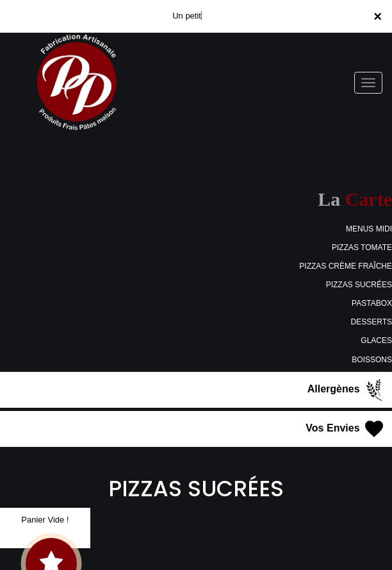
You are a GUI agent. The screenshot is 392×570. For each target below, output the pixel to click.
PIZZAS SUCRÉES (359, 285)
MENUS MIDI (369, 229)
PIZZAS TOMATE (362, 247)
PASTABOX (372, 303)
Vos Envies (346, 429)
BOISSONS (372, 360)
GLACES (376, 340)
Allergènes (347, 390)
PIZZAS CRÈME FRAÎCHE (346, 266)
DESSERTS (372, 322)
